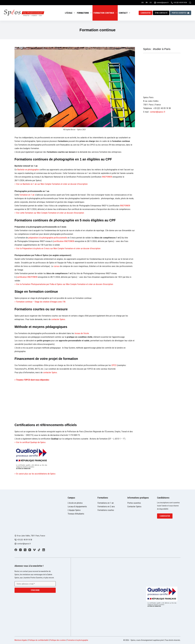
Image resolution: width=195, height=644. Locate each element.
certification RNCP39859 (64, 241)
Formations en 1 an (106, 503)
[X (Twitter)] (25, 550)
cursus (57, 266)
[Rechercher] (190, 3)
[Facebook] (16, 550)
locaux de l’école (82, 333)
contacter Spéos (58, 319)
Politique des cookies (58, 640)
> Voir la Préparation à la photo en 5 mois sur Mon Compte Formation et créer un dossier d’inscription (57, 248)
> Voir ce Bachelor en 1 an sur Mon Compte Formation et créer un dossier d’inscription (51, 184)
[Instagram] (20, 550)
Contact (125, 13)
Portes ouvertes (181, 13)
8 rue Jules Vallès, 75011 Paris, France (31, 536)
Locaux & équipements (77, 506)
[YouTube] (30, 550)
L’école (70, 13)
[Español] (151, 3)
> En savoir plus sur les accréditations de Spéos (35, 474)
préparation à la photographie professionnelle (48, 238)
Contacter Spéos (134, 506)
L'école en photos (75, 503)
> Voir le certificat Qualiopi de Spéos (30, 442)
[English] (142, 3)
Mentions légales (21, 640)
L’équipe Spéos (74, 510)
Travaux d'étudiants (76, 514)
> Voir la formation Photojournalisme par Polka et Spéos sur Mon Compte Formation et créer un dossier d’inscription (64, 284)
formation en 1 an (27, 195)
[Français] (147, 3)
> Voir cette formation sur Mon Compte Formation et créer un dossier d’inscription (49, 213)
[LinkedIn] (44, 550)
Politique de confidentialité (39, 640)
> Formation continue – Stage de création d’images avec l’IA (40, 302)
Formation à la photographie (78, 640)
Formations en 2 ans (106, 506)
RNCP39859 (107, 177)
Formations (85, 13)
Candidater (146, 13)
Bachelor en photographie (28, 170)
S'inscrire (35, 590)
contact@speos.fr (163, 3)
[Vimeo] (34, 550)
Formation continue (106, 13)
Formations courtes (106, 510)
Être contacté (161, 13)
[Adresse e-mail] (35, 584)
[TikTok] (39, 550)
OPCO (114, 365)
